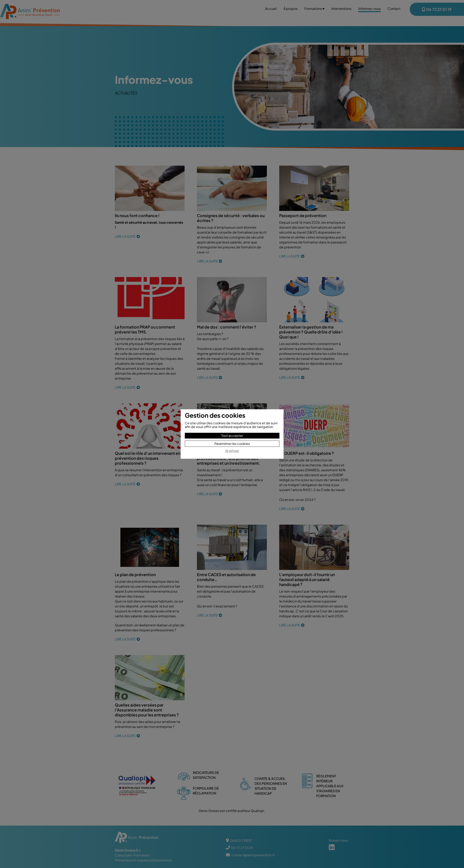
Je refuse (232, 451)
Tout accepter (232, 436)
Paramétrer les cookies (232, 444)
